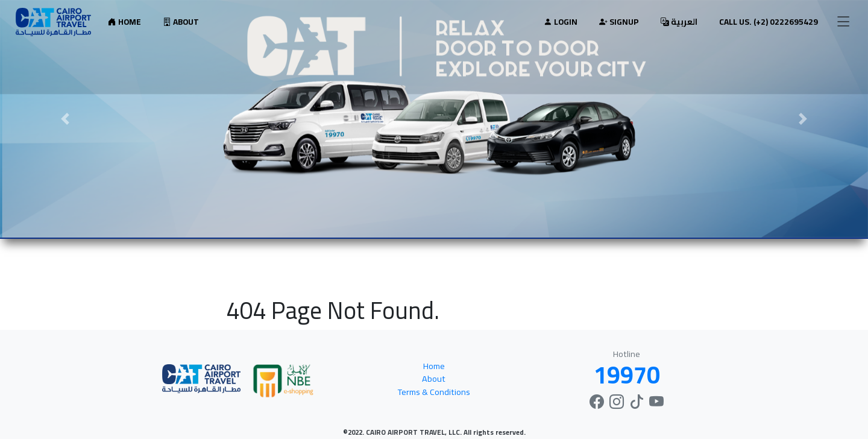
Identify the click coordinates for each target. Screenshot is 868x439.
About (181, 22)
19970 (627, 375)
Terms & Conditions (434, 392)
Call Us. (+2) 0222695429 (769, 22)
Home (124, 22)
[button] (65, 119)
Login (561, 22)
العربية (679, 22)
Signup (619, 22)
